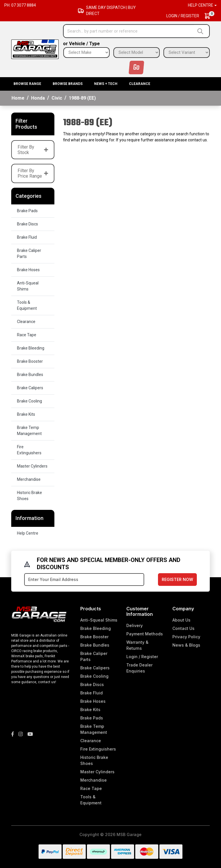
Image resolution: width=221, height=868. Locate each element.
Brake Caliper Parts (29, 253)
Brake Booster (30, 361)
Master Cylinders (32, 466)
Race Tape (27, 335)
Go (136, 68)
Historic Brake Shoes (29, 496)
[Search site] (202, 31)
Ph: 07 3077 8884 (20, 5)
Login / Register (183, 16)
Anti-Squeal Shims (28, 286)
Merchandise (29, 479)
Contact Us (183, 628)
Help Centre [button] (201, 5)
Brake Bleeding (31, 348)
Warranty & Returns (137, 645)
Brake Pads (27, 211)
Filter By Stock (33, 150)
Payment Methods (145, 634)
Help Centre (28, 533)
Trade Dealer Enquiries (139, 668)
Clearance (140, 84)
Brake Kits (26, 414)
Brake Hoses (28, 270)
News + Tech (106, 84)
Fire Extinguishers (29, 450)
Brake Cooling (29, 401)
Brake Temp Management (29, 431)
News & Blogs (186, 645)
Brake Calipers (30, 388)
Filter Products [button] (26, 124)
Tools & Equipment (27, 305)
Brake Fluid (27, 237)
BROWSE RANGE (27, 84)
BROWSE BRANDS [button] (68, 84)
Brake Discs (27, 224)
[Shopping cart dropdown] (210, 16)
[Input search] (129, 31)
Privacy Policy (186, 637)
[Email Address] (84, 580)
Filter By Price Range (33, 173)
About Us (181, 620)
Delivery (135, 625)
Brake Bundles (30, 375)
